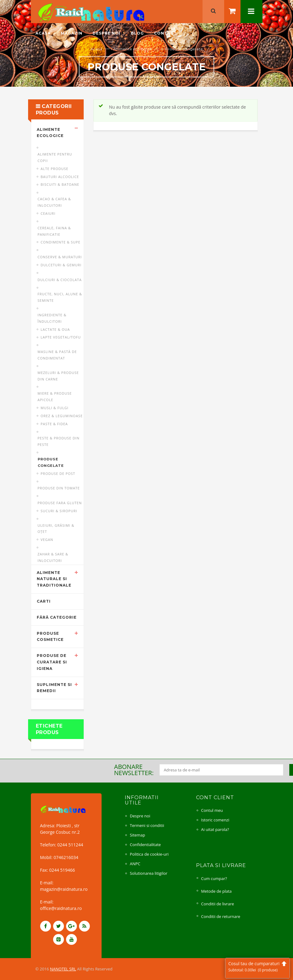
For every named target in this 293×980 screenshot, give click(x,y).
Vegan (47, 540)
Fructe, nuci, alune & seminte (60, 297)
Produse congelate (51, 462)
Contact (165, 33)
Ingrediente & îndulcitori (52, 318)
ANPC (135, 864)
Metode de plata (216, 891)
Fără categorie (57, 617)
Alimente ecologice (133, 49)
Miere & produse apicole (55, 397)
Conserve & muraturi (60, 257)
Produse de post (58, 473)
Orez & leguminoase (62, 416)
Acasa (43, 33)
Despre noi (107, 33)
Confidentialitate (145, 845)
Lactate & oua (55, 329)
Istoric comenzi (215, 820)
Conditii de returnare (221, 916)
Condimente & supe (61, 242)
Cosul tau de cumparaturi (257, 967)
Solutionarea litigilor (149, 873)
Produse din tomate (59, 488)
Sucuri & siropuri (59, 511)
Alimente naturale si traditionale (54, 579)
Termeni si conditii (147, 825)
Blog (137, 33)
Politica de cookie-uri (149, 854)
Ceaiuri (48, 213)
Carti (44, 601)
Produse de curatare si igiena (52, 662)
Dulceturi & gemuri (61, 265)
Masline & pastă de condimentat (57, 355)
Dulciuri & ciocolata (60, 280)
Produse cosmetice (50, 637)
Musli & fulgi (55, 408)
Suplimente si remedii (54, 688)
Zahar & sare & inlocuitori (53, 557)
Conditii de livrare (218, 904)
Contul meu (212, 810)
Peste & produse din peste (59, 441)
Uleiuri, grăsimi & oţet (56, 529)
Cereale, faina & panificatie (54, 231)
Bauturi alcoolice (60, 177)
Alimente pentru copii (55, 157)
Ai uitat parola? (215, 829)
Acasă (96, 49)
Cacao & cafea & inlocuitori (54, 202)
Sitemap (137, 835)
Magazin (72, 33)
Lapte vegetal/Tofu (61, 337)
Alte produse (55, 169)
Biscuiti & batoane (60, 184)
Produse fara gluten (60, 503)
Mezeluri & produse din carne (58, 376)
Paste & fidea (54, 424)
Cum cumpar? (214, 878)
